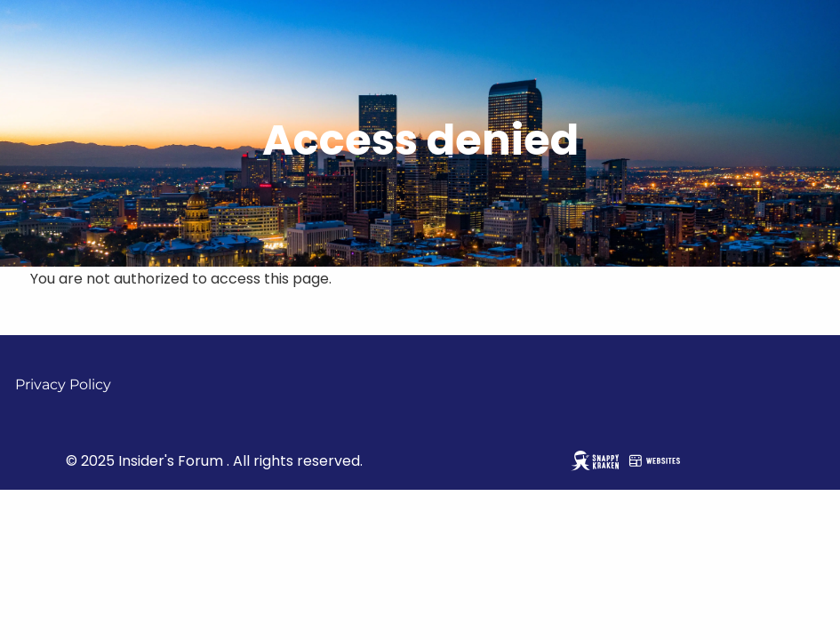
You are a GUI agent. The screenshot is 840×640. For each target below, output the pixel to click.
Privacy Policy (63, 384)
